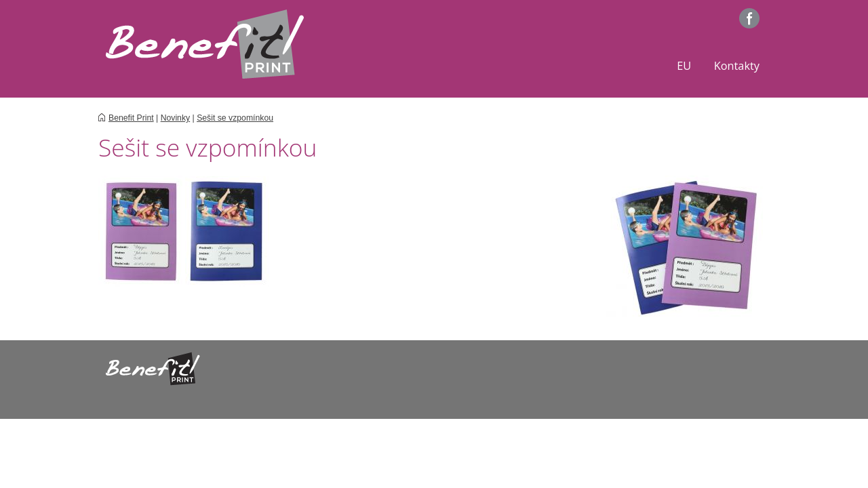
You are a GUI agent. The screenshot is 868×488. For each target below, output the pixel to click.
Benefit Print (131, 118)
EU (684, 66)
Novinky (176, 118)
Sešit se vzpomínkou (235, 118)
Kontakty (737, 66)
